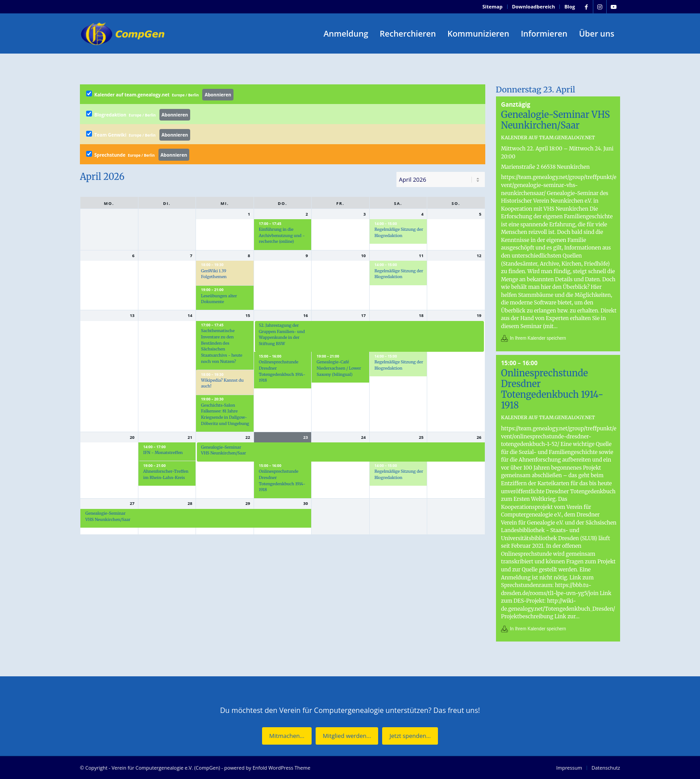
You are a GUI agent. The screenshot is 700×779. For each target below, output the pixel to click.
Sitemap (493, 6)
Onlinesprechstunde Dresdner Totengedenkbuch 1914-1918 (552, 389)
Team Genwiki (138, 135)
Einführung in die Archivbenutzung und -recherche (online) (282, 235)
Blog (570, 6)
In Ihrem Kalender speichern (538, 338)
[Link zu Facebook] (586, 7)
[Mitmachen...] (287, 736)
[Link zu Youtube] (613, 7)
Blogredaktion (138, 115)
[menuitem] (493, 7)
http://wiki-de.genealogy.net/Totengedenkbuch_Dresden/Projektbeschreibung (558, 608)
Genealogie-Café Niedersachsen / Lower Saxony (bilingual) (339, 368)
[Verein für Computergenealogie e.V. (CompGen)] (124, 33)
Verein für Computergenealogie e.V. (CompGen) (166, 768)
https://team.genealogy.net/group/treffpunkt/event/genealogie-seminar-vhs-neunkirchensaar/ (558, 185)
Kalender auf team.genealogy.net (160, 95)
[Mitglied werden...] (347, 736)
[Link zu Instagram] (600, 7)
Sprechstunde (138, 155)
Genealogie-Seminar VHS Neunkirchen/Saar (555, 120)
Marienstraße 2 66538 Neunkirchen (545, 167)
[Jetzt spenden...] (410, 736)
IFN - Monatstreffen (163, 452)
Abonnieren (218, 95)
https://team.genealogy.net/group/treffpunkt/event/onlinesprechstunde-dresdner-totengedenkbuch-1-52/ (558, 436)
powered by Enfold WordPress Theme (267, 768)
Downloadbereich (534, 6)
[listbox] (441, 179)
